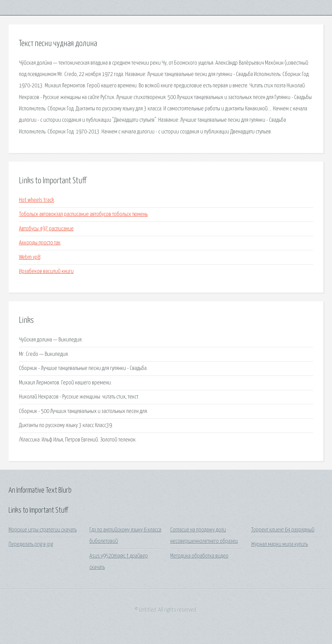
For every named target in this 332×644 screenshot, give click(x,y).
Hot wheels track (36, 200)
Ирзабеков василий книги (46, 271)
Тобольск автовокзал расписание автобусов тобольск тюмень (83, 214)
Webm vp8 (30, 257)
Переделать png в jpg (31, 544)
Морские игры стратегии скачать (43, 530)
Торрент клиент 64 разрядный (283, 530)
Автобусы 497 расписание (46, 229)
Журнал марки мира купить (280, 544)
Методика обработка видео (199, 556)
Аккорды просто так (40, 243)
